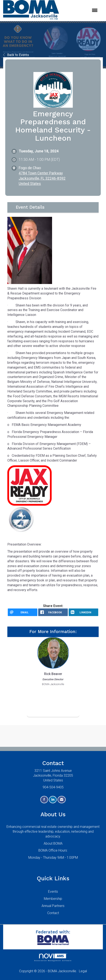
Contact (53, 913)
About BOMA (53, 843)
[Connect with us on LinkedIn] (53, 800)
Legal (83, 971)
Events (53, 892)
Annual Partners (53, 906)
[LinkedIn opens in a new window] (83, 612)
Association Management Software (53, 957)
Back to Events (16, 55)
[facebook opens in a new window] (53, 612)
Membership (53, 899)
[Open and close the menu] (80, 11)
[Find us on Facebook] (44, 800)
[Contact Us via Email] (62, 800)
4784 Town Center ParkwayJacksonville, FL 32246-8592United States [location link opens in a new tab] (42, 178)
